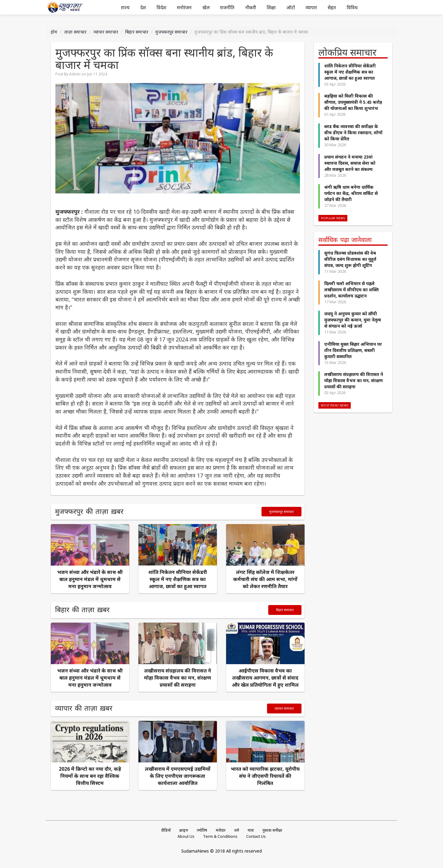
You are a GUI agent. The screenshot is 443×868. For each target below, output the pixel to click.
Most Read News (335, 404)
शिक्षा (271, 8)
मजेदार (221, 830)
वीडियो (166, 830)
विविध (352, 8)
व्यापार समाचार (106, 32)
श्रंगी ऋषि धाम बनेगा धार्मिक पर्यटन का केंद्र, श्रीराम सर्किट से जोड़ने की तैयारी (351, 193)
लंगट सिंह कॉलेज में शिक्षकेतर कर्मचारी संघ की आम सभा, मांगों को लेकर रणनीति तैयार (265, 579)
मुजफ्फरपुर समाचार (171, 32)
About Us (186, 836)
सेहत (332, 8)
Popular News (333, 218)
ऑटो (291, 8)
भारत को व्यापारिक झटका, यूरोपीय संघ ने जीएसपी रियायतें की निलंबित (265, 776)
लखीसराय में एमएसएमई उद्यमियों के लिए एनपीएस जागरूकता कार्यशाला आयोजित (178, 776)
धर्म (237, 830)
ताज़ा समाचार (75, 32)
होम (54, 32)
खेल (206, 8)
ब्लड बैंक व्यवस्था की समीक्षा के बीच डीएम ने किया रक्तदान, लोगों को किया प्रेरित (353, 132)
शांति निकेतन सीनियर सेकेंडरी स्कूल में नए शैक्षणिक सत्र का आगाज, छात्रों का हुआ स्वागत (178, 579)
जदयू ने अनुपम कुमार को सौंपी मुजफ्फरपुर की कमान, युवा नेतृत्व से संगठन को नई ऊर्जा (353, 319)
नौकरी (251, 8)
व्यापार (311, 8)
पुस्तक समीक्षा (272, 830)
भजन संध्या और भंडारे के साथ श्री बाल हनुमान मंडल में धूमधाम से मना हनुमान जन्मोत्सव (90, 579)
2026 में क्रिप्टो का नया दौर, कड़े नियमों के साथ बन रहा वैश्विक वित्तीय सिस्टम (90, 776)
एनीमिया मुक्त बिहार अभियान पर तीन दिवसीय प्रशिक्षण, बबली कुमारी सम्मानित (353, 349)
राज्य (125, 8)
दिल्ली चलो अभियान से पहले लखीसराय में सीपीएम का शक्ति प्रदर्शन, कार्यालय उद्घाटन (351, 289)
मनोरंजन (184, 8)
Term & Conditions (220, 836)
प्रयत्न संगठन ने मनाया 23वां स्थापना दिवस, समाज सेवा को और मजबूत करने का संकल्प (350, 162)
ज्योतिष (202, 830)
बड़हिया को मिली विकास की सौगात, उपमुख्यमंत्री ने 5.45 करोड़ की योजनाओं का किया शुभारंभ (353, 102)
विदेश (161, 8)
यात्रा (251, 830)
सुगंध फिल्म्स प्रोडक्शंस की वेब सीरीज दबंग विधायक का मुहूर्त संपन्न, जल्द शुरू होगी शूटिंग (350, 258)
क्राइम (184, 830)
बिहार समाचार (137, 32)
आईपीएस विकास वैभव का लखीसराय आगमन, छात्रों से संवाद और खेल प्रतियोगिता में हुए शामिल (265, 678)
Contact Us (256, 836)
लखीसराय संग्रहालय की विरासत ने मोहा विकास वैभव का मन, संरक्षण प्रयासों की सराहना (178, 678)
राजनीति (227, 8)
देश (143, 8)
